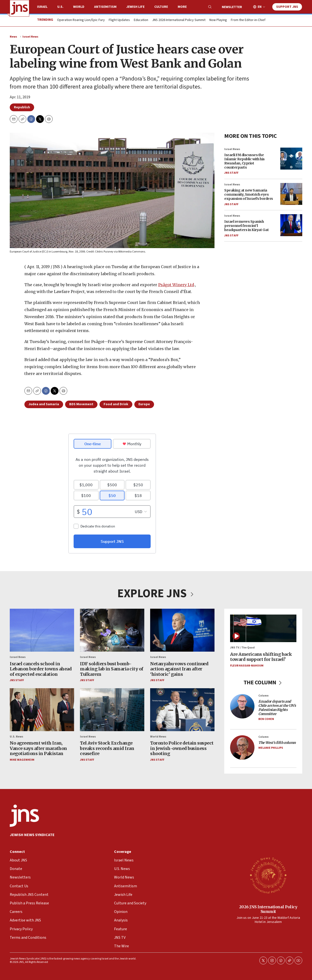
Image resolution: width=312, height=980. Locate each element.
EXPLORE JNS (156, 594)
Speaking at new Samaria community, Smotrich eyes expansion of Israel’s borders (249, 194)
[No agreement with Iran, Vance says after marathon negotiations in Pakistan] (42, 710)
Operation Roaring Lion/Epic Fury (81, 20)
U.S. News (16, 737)
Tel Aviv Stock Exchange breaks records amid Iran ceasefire (107, 748)
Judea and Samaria (44, 404)
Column (263, 696)
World (79, 7)
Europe (144, 404)
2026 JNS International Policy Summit (268, 909)
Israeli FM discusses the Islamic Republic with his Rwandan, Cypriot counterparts (244, 161)
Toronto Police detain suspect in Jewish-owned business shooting (182, 748)
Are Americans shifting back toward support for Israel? (261, 657)
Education (141, 20)
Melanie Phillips (271, 748)
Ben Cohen (266, 719)
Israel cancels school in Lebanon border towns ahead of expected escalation (41, 669)
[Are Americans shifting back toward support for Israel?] (263, 628)
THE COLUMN (263, 682)
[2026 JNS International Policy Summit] (268, 875)
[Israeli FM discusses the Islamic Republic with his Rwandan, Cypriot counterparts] (291, 159)
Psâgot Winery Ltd (176, 285)
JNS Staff (231, 173)
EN (260, 7)
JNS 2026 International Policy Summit (179, 20)
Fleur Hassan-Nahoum (247, 666)
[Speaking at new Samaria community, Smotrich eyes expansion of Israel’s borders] (291, 194)
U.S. (60, 7)
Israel (42, 7)
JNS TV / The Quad (242, 648)
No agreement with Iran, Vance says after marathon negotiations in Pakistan (38, 748)
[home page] (19, 8)
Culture (161, 7)
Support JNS (287, 7)
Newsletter (232, 7)
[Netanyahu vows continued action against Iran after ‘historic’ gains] (182, 630)
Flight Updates (119, 20)
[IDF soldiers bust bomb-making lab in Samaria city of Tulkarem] (112, 630)
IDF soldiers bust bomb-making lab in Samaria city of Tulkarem (112, 669)
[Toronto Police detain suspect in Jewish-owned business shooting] (182, 710)
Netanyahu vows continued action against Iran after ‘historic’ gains (179, 669)
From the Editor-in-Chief (248, 20)
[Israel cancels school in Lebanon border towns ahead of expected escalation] (42, 630)
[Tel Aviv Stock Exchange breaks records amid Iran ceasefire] (112, 710)
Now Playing (218, 20)
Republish (22, 107)
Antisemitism (105, 7)
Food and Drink (116, 404)
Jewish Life (135, 7)
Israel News (30, 37)
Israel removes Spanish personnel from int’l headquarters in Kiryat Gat (246, 226)
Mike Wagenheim (22, 760)
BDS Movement (81, 404)
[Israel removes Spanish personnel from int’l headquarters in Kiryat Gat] (291, 225)
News (13, 37)
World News (158, 737)
